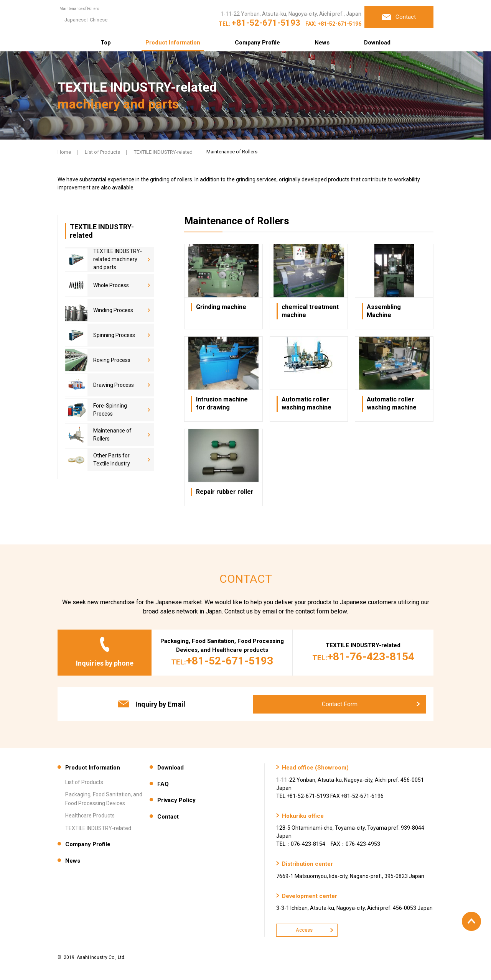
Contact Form (340, 704)
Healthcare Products (90, 816)
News (322, 43)
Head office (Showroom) (315, 768)
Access (304, 930)
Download (377, 43)
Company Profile (257, 43)
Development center (310, 896)
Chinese (193, 23)
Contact (168, 817)
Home (64, 152)
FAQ (163, 784)
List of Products (102, 152)
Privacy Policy (176, 800)
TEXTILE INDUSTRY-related (163, 152)
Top (106, 43)
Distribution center (307, 864)
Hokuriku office (303, 816)
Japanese (170, 23)
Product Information (173, 43)
